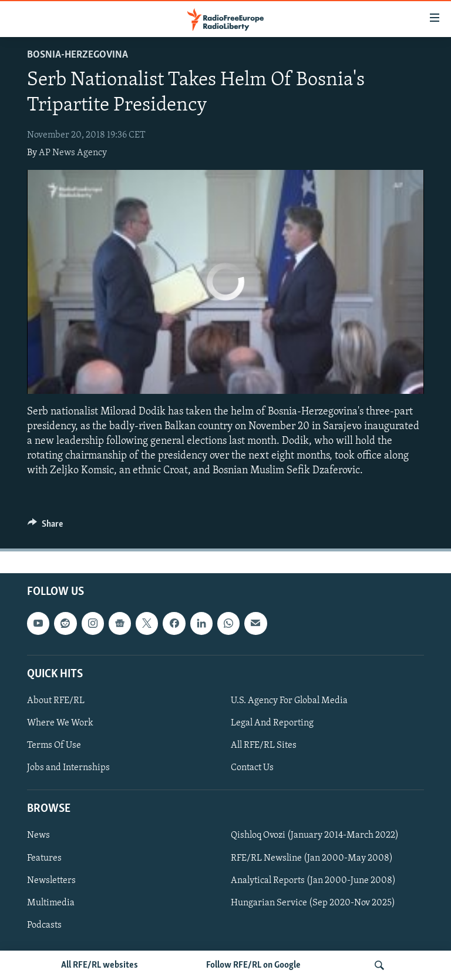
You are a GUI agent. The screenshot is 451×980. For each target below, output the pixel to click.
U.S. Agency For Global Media (289, 701)
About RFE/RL (56, 701)
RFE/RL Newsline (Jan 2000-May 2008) (312, 858)
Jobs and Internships (68, 768)
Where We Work (60, 723)
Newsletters (51, 880)
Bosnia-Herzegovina (78, 55)
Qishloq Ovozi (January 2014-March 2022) (315, 835)
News (38, 835)
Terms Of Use (54, 745)
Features (44, 858)
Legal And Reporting (272, 723)
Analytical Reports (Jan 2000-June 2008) (313, 880)
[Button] (45, 527)
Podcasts (44, 925)
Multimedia (51, 902)
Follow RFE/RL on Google (253, 965)
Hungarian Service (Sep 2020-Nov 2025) (313, 902)
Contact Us (252, 768)
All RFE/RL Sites (264, 745)
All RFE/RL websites (100, 965)
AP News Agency (73, 153)
